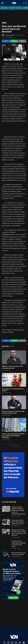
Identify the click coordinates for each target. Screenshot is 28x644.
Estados (12, 8)
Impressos (4, 8)
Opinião (4, 23)
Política (19, 8)
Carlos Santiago (11, 35)
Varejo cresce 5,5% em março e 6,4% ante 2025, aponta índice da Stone (18, 522)
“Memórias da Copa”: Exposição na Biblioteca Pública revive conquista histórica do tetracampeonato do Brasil (18, 510)
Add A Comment (14, 445)
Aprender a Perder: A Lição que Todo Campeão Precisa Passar (13, 412)
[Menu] (2, 3)
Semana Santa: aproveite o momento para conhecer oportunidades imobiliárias (13, 436)
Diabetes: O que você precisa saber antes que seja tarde (13, 367)
